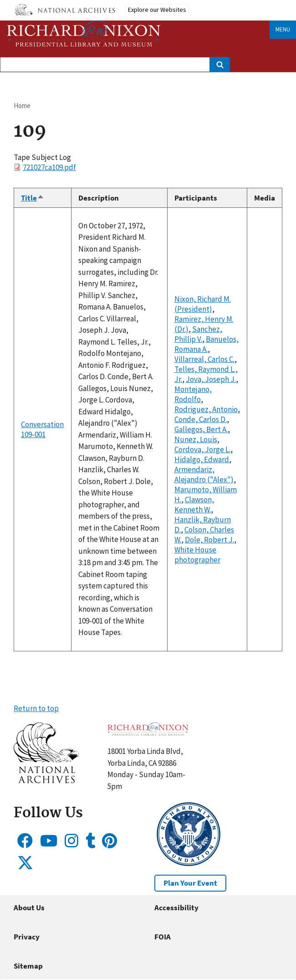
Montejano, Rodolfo (193, 394)
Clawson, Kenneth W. (194, 505)
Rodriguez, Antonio (206, 409)
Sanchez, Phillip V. (198, 334)
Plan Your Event (190, 883)
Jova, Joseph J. (211, 379)
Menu (283, 29)
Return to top (36, 708)
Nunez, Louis (196, 439)
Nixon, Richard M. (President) (203, 304)
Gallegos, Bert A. (201, 429)
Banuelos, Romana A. (207, 344)
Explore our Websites (157, 10)
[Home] (84, 34)
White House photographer (197, 555)
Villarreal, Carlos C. (204, 359)
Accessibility (176, 908)
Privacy (27, 937)
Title (33, 198)
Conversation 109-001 (42, 429)
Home (22, 106)
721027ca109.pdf (49, 167)
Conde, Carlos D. (201, 419)
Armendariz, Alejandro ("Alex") (204, 475)
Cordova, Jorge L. (202, 449)
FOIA (163, 937)
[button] (46, 780)
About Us (29, 908)
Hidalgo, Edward (202, 459)
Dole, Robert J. (209, 540)
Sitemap (28, 966)
